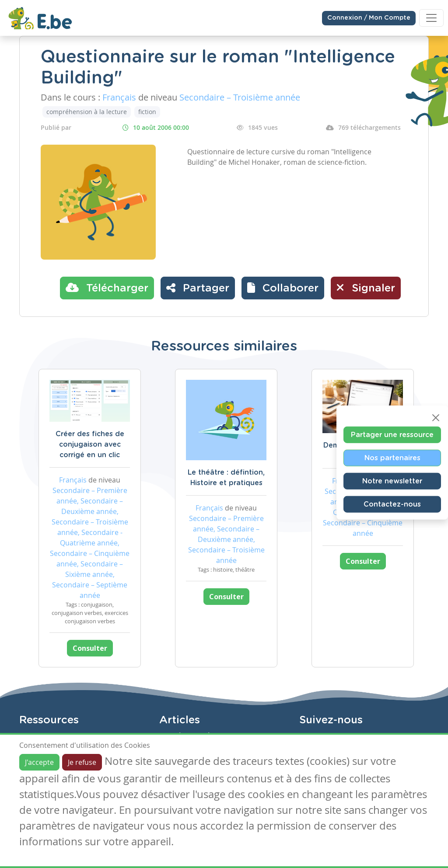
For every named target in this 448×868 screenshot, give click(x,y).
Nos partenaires (392, 458)
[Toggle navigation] (431, 18)
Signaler (366, 288)
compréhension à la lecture (87, 112)
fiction (147, 112)
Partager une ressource (392, 435)
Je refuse (82, 762)
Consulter (90, 648)
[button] (283, 288)
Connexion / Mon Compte (369, 18)
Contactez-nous (392, 504)
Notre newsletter (392, 481)
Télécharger (107, 288)
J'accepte (39, 762)
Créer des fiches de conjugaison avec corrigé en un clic (90, 444)
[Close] (436, 418)
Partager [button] (198, 288)
